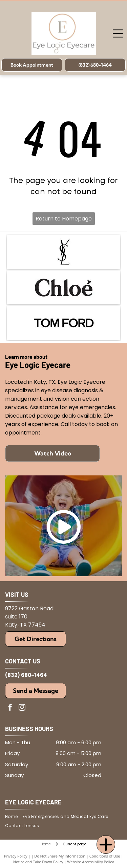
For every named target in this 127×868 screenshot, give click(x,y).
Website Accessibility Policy (90, 862)
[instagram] (22, 708)
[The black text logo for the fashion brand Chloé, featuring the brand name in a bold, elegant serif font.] (63, 287)
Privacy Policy (16, 856)
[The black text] (63, 323)
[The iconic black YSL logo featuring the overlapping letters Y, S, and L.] (63, 252)
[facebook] (10, 708)
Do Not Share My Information (60, 856)
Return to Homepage (64, 219)
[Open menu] (118, 33)
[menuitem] (14, 817)
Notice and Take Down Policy (38, 862)
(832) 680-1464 (26, 675)
